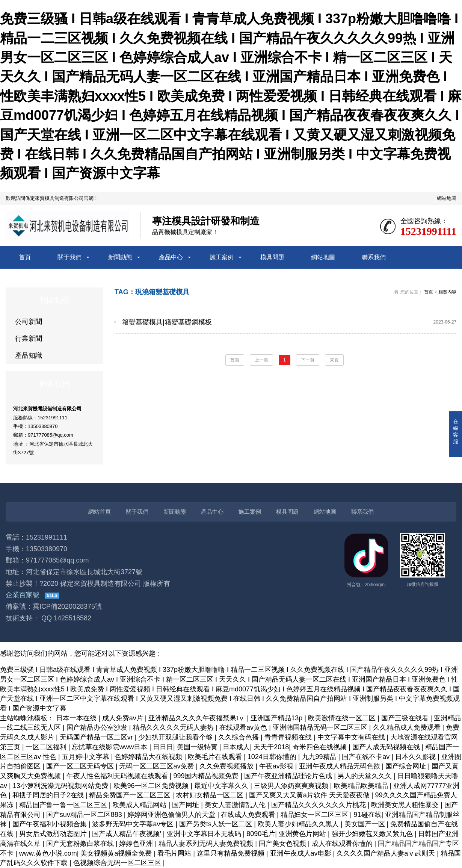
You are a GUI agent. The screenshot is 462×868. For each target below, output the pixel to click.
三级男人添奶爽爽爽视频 (292, 786)
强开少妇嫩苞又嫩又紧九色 (373, 834)
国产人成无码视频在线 (387, 747)
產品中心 (171, 257)
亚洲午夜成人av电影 (302, 853)
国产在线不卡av (367, 757)
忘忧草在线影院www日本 (110, 747)
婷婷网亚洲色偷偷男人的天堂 (172, 815)
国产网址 (186, 805)
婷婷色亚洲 (137, 844)
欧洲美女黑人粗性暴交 (406, 805)
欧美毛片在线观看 (216, 757)
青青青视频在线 (289, 737)
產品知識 (29, 355)
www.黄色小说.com (48, 853)
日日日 (163, 747)
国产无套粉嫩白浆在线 (81, 844)
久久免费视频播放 (227, 766)
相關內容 (447, 292)
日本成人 (236, 747)
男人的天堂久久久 (366, 776)
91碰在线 (368, 815)
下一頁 (308, 360)
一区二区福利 (47, 747)
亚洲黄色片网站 (303, 834)
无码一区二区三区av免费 (157, 766)
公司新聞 (29, 322)
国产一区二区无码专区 (81, 766)
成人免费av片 (124, 718)
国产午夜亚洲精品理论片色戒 (289, 776)
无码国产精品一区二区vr (97, 737)
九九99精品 (320, 757)
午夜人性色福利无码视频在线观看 (118, 776)
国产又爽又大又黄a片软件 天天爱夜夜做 (310, 795)
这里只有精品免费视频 (232, 853)
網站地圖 (447, 198)
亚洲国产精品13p (277, 718)
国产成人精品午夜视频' (127, 834)
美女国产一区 (366, 824)
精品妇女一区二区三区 (315, 815)
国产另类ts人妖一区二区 (217, 824)
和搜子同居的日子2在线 (49, 795)
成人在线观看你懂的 (343, 844)
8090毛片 (261, 834)
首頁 (25, 257)
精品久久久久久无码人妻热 (174, 727)
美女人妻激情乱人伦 (236, 805)
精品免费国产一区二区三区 (131, 795)
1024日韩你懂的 (273, 757)
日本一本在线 (77, 718)
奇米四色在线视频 (321, 747)
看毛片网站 (175, 853)
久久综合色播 (239, 737)
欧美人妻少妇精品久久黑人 (299, 824)
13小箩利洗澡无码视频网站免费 (61, 786)
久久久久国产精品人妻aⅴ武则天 (387, 853)
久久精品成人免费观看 (408, 727)
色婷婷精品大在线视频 (149, 757)
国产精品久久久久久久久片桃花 (319, 805)
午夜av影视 (277, 766)
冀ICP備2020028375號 (67, 606)
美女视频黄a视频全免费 (117, 853)
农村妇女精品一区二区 (211, 795)
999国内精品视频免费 (207, 776)
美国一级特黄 (198, 747)
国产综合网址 (407, 766)
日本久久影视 (416, 757)
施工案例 (222, 257)
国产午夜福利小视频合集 (51, 824)
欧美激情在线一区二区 (343, 718)
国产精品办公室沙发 (98, 727)
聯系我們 (374, 257)
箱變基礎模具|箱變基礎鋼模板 (289, 322)
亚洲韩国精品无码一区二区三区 (321, 727)
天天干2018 (271, 747)
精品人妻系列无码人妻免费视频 (207, 844)
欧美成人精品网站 (140, 805)
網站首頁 (100, 512)
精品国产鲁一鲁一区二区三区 (64, 805)
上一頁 (261, 360)
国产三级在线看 (406, 718)
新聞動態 (120, 257)
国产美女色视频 (283, 844)
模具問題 (272, 257)
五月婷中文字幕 (87, 757)
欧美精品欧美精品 (362, 786)
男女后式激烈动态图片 (54, 834)
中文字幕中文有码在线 (352, 737)
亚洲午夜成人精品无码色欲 (340, 766)
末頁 (334, 360)
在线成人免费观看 (249, 815)
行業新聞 (29, 339)
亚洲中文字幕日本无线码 (205, 834)
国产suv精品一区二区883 (85, 815)
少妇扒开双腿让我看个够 (176, 737)
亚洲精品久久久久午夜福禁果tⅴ (198, 718)
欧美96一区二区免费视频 (152, 786)
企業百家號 (23, 595)
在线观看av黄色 (244, 727)
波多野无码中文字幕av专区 (134, 824)
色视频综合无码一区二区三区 (118, 863)
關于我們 (69, 257)
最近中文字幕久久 (222, 786)
